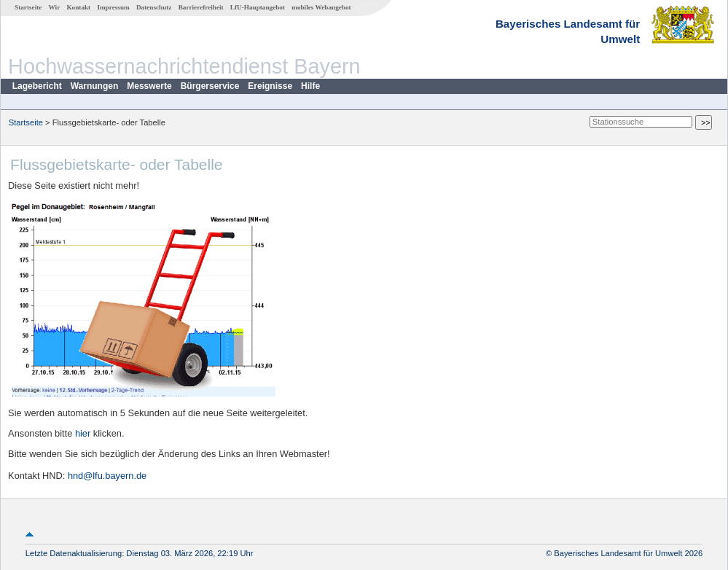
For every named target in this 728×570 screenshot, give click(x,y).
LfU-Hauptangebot (258, 7)
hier (83, 433)
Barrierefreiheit (201, 7)
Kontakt (78, 7)
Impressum (113, 7)
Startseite (28, 7)
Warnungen (95, 86)
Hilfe (310, 86)
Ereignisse (270, 86)
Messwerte (149, 86)
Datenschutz (154, 7)
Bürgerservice (210, 86)
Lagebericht (37, 86)
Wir (55, 7)
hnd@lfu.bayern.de (107, 476)
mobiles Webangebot (321, 7)
